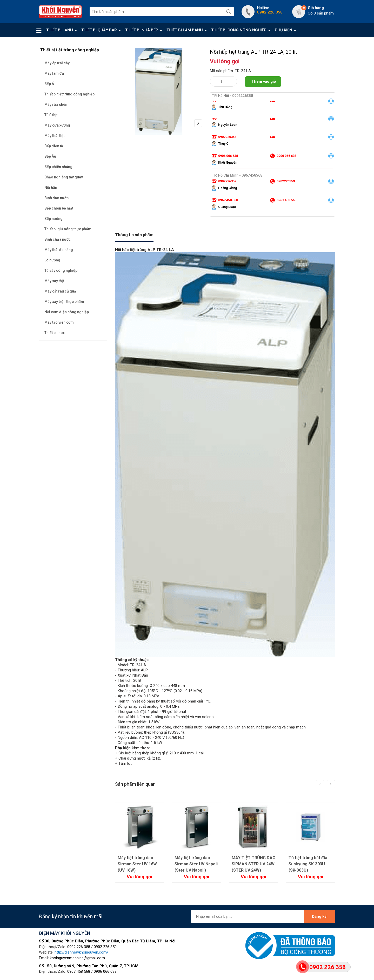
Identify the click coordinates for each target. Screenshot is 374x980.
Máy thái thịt (54, 136)
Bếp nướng (54, 219)
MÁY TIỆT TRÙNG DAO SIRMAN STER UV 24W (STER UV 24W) (254, 864)
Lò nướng (52, 260)
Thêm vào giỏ (264, 81)
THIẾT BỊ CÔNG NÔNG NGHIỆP (239, 30)
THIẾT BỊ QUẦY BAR (99, 30)
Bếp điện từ (54, 146)
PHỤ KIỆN (283, 30)
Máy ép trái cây (57, 63)
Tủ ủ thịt (51, 115)
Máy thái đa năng (59, 250)
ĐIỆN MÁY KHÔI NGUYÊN (65, 933)
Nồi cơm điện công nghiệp (67, 312)
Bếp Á (49, 84)
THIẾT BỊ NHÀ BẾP (142, 30)
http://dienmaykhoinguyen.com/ (81, 952)
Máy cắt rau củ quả (60, 291)
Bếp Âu (50, 156)
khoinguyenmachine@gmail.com (77, 958)
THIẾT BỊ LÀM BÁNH (185, 30)
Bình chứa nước (58, 239)
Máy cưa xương (57, 125)
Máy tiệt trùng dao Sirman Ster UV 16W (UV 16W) (137, 864)
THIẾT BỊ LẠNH (60, 30)
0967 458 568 (79, 971)
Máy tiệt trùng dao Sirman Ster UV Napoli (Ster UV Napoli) (196, 864)
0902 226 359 (105, 947)
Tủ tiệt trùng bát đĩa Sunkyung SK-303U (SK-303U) (308, 864)
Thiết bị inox (55, 333)
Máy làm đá (54, 73)
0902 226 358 (79, 947)
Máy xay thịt (54, 281)
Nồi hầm (51, 187)
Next (198, 123)
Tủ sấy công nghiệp (61, 270)
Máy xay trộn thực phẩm (64, 302)
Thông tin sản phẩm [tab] (134, 235)
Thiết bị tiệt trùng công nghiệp (69, 94)
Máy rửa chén (56, 105)
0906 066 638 (105, 971)
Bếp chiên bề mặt (59, 208)
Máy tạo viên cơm (59, 322)
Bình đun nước (56, 198)
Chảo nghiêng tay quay (64, 177)
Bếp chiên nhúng (58, 167)
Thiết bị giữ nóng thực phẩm (68, 229)
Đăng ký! (320, 916)
